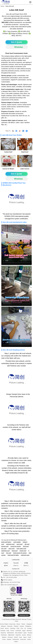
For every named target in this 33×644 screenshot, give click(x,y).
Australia (3, 631)
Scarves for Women (8, 169)
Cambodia (18, 631)
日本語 (26, 563)
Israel (20, 637)
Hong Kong (12, 624)
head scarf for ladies (13, 555)
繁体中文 (26, 566)
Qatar (25, 633)
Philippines (28, 626)
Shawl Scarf (25, 152)
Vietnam (22, 626)
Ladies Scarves (25, 169)
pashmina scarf (5, 551)
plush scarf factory (6, 542)
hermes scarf (5, 546)
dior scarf (4, 549)
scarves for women (16, 546)
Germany (10, 637)
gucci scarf (20, 544)
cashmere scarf (10, 544)
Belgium (4, 637)
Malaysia (3, 626)
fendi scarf (26, 546)
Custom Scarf (8, 152)
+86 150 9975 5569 (11, 577)
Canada (29, 628)
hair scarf (9, 553)
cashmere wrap (25, 555)
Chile (18, 628)
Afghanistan (11, 635)
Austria (24, 635)
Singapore (29, 624)
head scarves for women (20, 553)
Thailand (16, 626)
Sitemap (24, 619)
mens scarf (11, 549)
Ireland (16, 637)
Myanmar (3, 633)
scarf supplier (17, 542)
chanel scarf (23, 551)
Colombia (13, 628)
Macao (18, 624)
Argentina (18, 635)
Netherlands (10, 633)
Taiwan (23, 624)
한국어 (6, 566)
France (12, 631)
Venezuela (23, 639)
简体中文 (16, 566)
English (6, 563)
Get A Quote (16, 42)
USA (22, 628)
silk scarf (27, 544)
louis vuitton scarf (21, 549)
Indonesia (10, 626)
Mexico (7, 628)
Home (2, 6)
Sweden (9, 639)
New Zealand (19, 633)
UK (25, 628)
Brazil (2, 628)
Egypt (24, 631)
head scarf (15, 551)
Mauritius (29, 631)
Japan (25, 637)
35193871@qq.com (13, 585)
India (8, 631)
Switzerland (16, 639)
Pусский (16, 563)
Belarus (29, 635)
